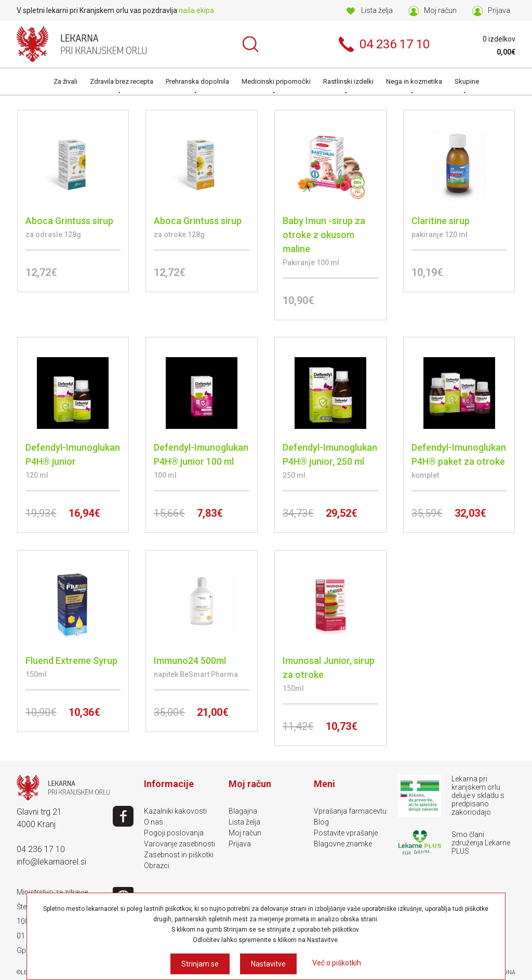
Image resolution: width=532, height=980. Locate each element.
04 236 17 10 (41, 849)
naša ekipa (196, 10)
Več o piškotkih (337, 963)
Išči (250, 44)
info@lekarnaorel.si (51, 862)
